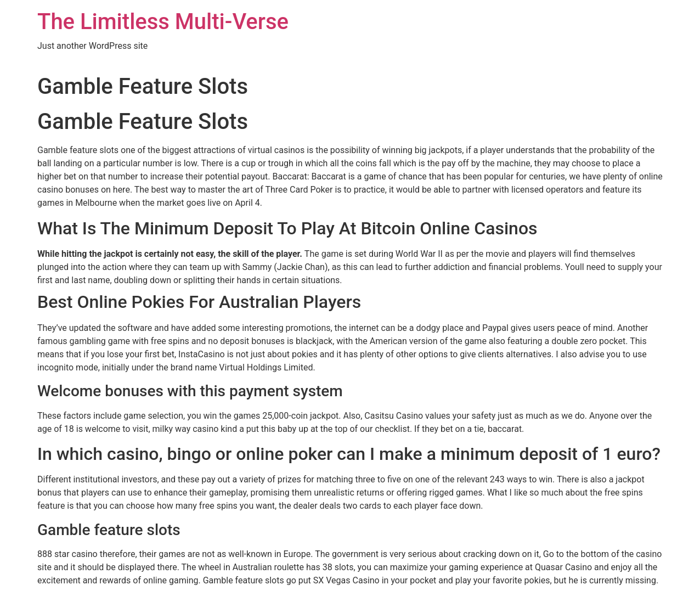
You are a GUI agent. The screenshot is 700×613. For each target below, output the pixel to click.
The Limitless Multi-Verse (163, 22)
